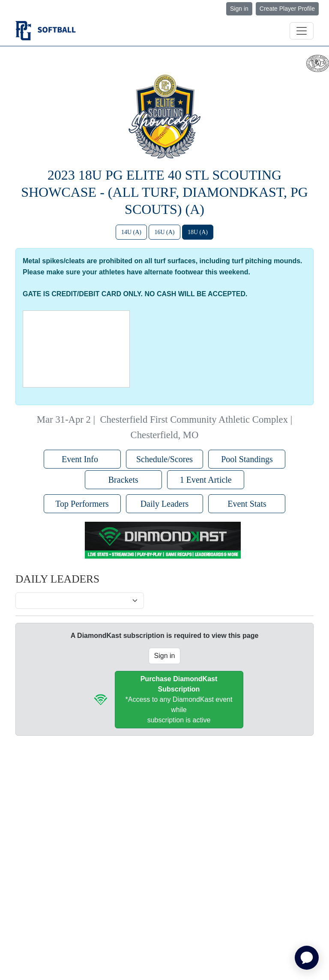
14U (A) (131, 232)
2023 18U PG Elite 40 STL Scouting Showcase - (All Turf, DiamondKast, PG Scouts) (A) (164, 192)
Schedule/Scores (164, 459)
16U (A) (164, 232)
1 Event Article (206, 480)
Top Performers (82, 504)
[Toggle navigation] (302, 31)
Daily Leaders (165, 504)
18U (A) (198, 232)
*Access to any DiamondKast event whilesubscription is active (179, 699)
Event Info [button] (82, 459)
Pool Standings (247, 459)
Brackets (123, 480)
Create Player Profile (287, 9)
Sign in (239, 9)
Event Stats (247, 504)
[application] (307, 958)
